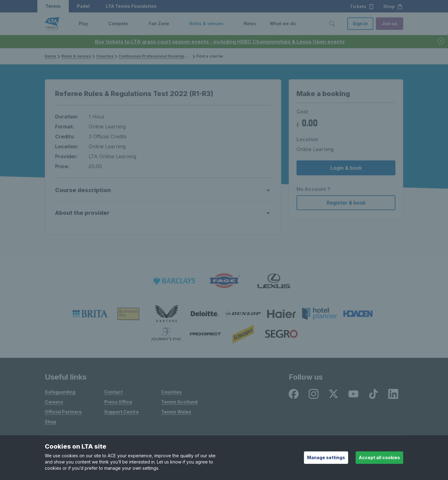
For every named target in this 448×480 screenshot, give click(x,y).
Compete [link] (118, 23)
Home (51, 56)
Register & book (346, 203)
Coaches (105, 56)
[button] (93, 24)
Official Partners (63, 412)
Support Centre (121, 412)
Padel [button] (83, 6)
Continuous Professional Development (156, 56)
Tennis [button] (53, 6)
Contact (113, 392)
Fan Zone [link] (159, 23)
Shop (51, 422)
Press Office (118, 402)
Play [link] (83, 23)
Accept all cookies (379, 457)
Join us (390, 23)
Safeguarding (60, 392)
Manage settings (326, 457)
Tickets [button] (362, 7)
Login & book (346, 168)
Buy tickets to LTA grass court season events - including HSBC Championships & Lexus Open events (220, 42)
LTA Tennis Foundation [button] (131, 6)
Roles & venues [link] (206, 23)
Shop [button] (393, 7)
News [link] (250, 23)
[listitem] (174, 281)
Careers (54, 402)
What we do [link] (283, 23)
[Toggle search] (332, 24)
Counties (171, 392)
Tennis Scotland (179, 402)
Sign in (360, 23)
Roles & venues (76, 56)
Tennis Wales (176, 412)
